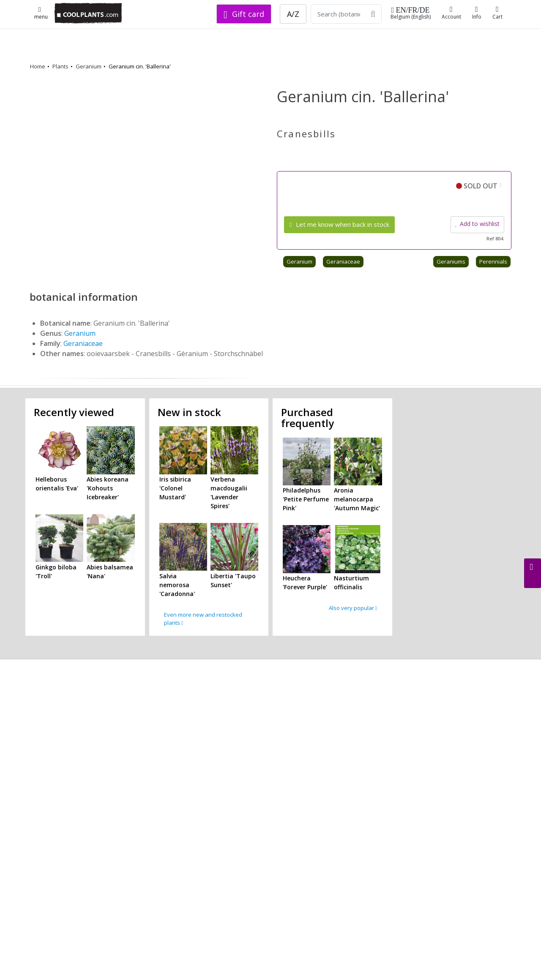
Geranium (89, 66)
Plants (60, 66)
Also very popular (353, 608)
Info (477, 13)
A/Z (293, 14)
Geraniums (451, 261)
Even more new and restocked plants (203, 619)
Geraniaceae (343, 261)
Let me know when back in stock (339, 224)
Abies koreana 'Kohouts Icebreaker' (108, 488)
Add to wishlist (477, 224)
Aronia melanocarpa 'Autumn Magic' (357, 499)
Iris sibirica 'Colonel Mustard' (175, 488)
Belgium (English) (411, 13)
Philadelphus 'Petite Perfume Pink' (306, 499)
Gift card (244, 14)
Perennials (493, 261)
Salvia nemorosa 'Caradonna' (177, 585)
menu (41, 14)
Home (38, 66)
